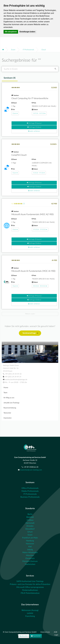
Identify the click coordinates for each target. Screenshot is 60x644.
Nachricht (36, 636)
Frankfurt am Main (30, 538)
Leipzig (30, 550)
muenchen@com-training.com (31, 470)
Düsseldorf (30, 529)
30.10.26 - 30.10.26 (40, 286)
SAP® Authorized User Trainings (30, 581)
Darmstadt (30, 523)
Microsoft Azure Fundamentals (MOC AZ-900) (32, 214)
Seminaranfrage (30, 333)
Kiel (30, 547)
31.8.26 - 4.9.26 (39, 173)
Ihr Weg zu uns (9, 398)
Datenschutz (45, 632)
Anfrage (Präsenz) (34, 123)
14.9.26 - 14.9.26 (39, 113)
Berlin (30, 514)
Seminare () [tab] (10, 78)
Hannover (30, 544)
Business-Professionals (30, 497)
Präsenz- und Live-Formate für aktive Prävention (30, 584)
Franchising (30, 616)
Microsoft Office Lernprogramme (30, 587)
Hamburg (30, 541)
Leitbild (30, 613)
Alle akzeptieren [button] (11, 32)
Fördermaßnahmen (30, 590)
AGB (55, 632)
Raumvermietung (10, 408)
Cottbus (30, 520)
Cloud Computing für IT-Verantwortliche (30, 98)
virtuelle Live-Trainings (11, 403)
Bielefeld (30, 517)
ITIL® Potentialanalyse (30, 593)
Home (6, 388)
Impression (8, 418)
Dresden (30, 526)
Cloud (44, 50)
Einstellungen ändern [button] (27, 32)
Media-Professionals (30, 491)
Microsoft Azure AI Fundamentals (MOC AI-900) (33, 271)
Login (56, 635)
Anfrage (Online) (34, 127)
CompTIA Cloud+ (19, 155)
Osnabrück (30, 558)
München (30, 555)
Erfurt (30, 532)
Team (5, 393)
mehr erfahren (34, 131)
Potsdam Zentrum (30, 561)
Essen (13, 50)
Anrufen (24, 636)
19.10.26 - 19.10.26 (40, 229)
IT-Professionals (28, 50)
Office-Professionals (30, 488)
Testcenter (7, 413)
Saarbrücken (30, 564)
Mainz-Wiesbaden (30, 552)
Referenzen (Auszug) (30, 610)
